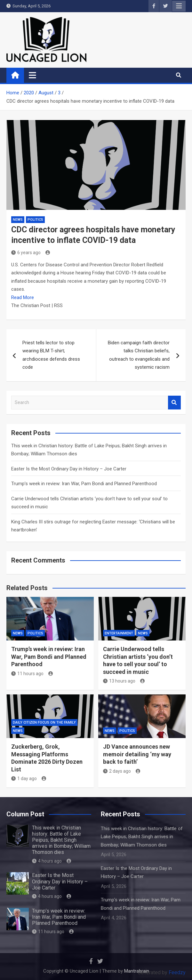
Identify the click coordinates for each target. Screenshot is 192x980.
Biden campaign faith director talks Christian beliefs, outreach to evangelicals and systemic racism (139, 355)
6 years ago (26, 253)
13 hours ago (119, 681)
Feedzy (177, 972)
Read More (23, 297)
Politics (35, 220)
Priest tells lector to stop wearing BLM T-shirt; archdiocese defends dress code (51, 355)
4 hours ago (47, 861)
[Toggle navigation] (32, 75)
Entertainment (119, 633)
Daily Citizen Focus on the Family (44, 722)
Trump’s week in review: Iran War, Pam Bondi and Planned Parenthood (84, 484)
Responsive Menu (179, 6)
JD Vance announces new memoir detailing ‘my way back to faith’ (137, 754)
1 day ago (24, 778)
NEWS (18, 220)
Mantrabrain (137, 971)
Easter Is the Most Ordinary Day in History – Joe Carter (69, 469)
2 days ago (117, 771)
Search (174, 403)
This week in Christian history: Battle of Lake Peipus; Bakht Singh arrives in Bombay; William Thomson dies (61, 840)
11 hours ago (27, 674)
